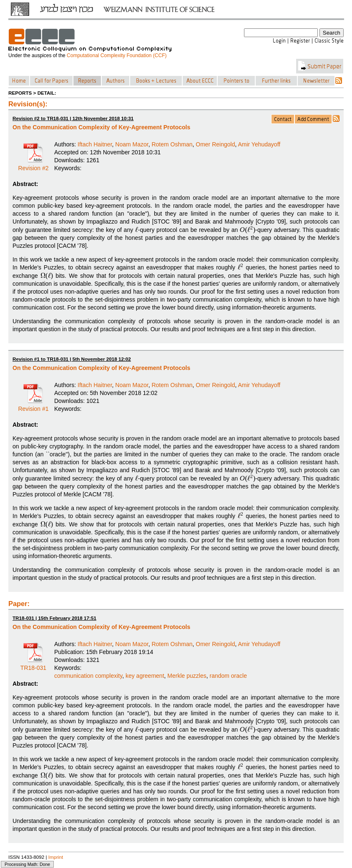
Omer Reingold (215, 144)
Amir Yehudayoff (259, 144)
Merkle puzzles (187, 676)
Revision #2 (33, 165)
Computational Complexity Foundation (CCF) (117, 55)
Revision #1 (33, 406)
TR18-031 (33, 665)
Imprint (56, 857)
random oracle (228, 676)
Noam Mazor (132, 144)
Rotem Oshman (172, 144)
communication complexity (88, 676)
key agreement (145, 676)
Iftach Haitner (95, 144)
